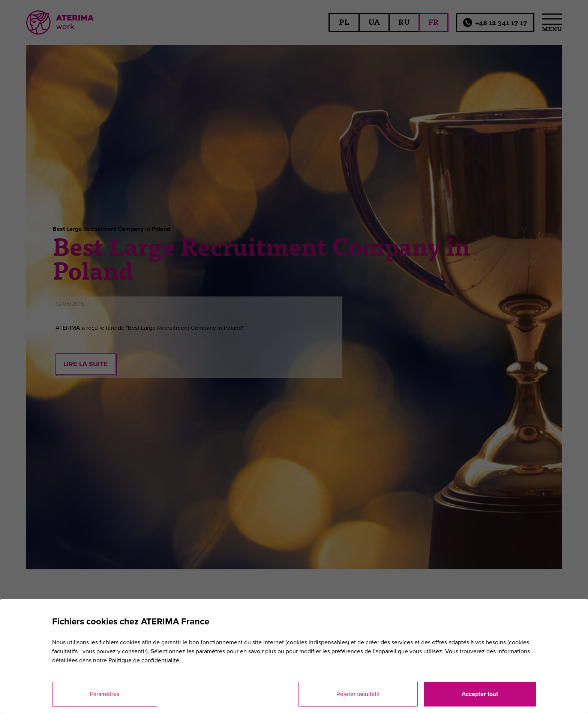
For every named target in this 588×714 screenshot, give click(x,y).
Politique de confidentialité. (145, 660)
